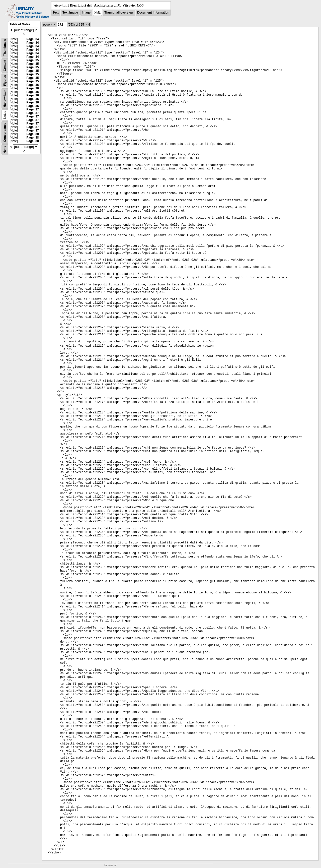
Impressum (110, 865)
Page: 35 (32, 60)
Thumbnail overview (119, 13)
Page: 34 (32, 39)
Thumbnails (5, 48)
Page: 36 (32, 85)
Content (5, 65)
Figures (5, 80)
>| (89, 25)
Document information (153, 13)
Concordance (5, 132)
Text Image (70, 13)
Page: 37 (32, 109)
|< (52, 25)
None (5, 150)
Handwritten (5, 99)
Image (86, 13)
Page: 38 (32, 134)
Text (56, 13)
